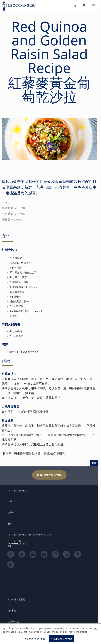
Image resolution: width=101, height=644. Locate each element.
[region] (50, 634)
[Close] (95, 629)
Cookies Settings (35, 639)
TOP (94, 463)
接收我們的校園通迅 (49, 475)
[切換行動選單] (94, 6)
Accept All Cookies (62, 639)
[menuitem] (74, 6)
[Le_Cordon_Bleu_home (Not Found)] (19, 6)
